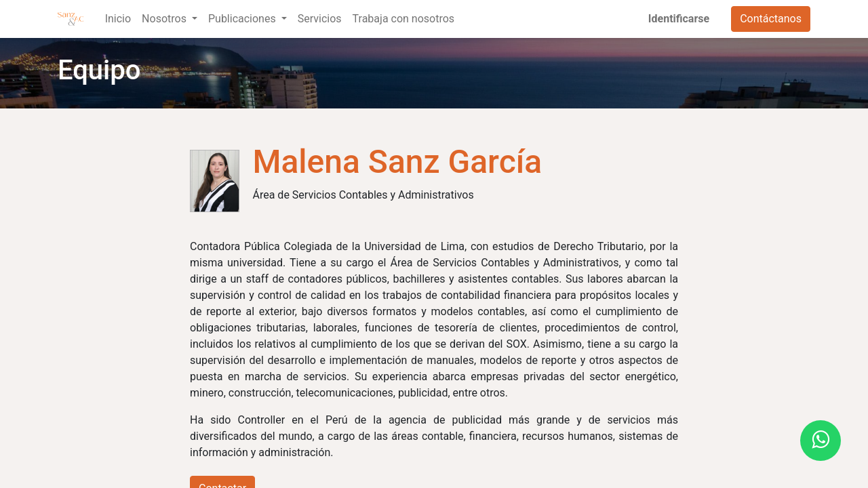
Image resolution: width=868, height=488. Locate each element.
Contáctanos (771, 19)
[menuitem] (118, 19)
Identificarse (679, 19)
